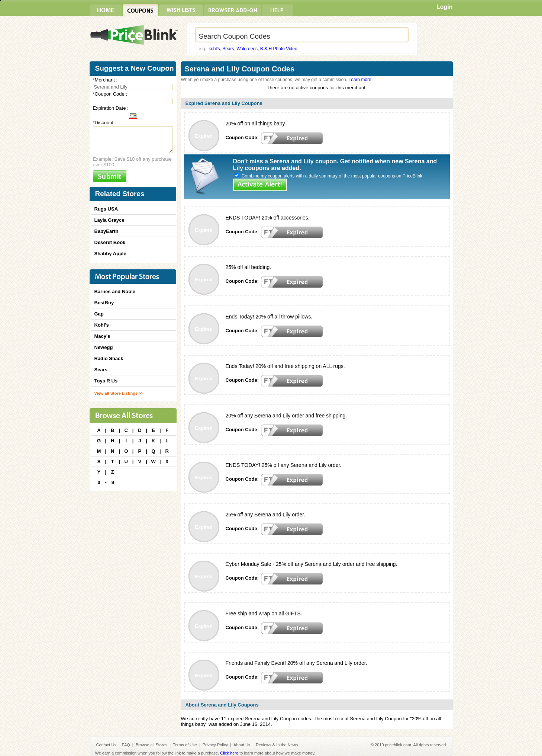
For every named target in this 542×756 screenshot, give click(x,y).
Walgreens (247, 49)
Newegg (104, 347)
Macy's (102, 336)
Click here (229, 753)
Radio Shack (109, 358)
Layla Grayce (109, 220)
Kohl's (102, 325)
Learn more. (360, 80)
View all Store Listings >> (119, 393)
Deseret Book (110, 242)
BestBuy (104, 303)
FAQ (126, 745)
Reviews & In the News (277, 745)
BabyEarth (107, 231)
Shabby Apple (110, 254)
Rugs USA (106, 209)
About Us (242, 745)
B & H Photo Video (279, 49)
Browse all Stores (152, 745)
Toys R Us (106, 381)
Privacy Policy (215, 745)
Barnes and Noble (115, 291)
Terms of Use (185, 745)
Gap (99, 314)
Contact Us (106, 745)
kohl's (214, 49)
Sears (228, 49)
